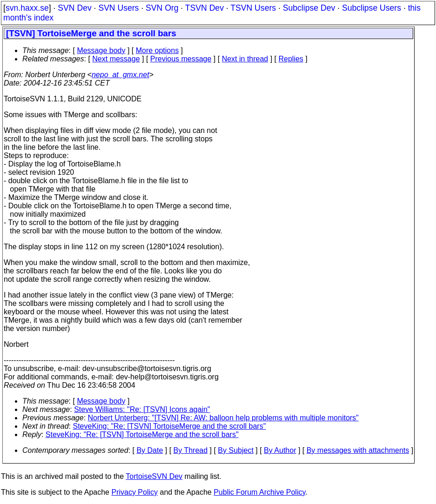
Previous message (181, 59)
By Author (280, 450)
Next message (116, 59)
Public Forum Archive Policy (259, 492)
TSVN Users (253, 8)
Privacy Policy (134, 492)
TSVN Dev (205, 8)
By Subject (235, 450)
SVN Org (162, 8)
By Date (150, 450)
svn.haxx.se (27, 8)
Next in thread (245, 59)
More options (158, 50)
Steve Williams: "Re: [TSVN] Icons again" (142, 409)
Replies (291, 59)
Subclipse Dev (309, 8)
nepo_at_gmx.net (121, 75)
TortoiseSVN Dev (154, 476)
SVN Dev (74, 8)
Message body (101, 50)
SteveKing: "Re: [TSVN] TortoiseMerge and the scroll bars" (170, 426)
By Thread (191, 450)
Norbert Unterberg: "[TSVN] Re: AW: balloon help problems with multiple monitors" (223, 418)
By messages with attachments (358, 450)
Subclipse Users (372, 8)
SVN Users (118, 8)
